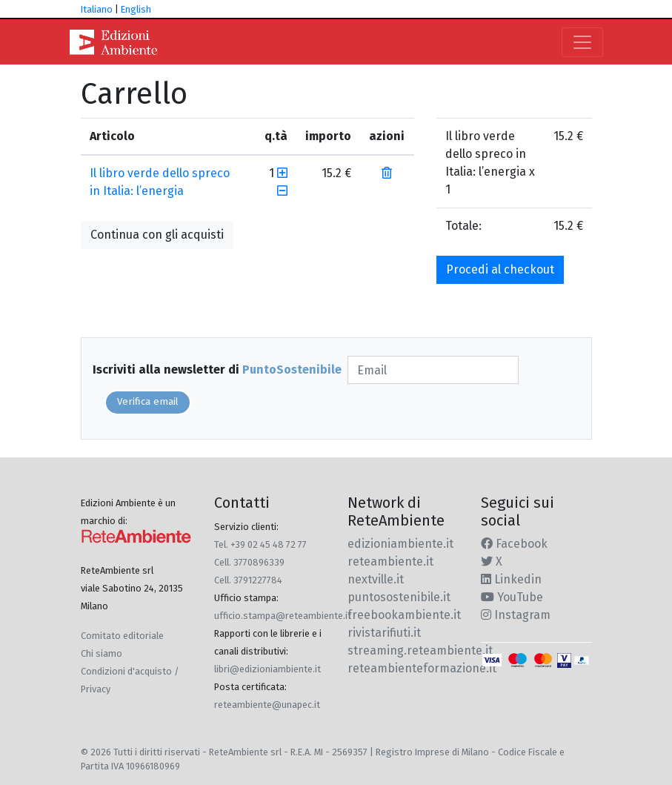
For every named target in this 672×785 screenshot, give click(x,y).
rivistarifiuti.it (384, 633)
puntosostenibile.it (399, 597)
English (136, 9)
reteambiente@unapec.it (267, 705)
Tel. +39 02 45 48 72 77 (260, 544)
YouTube (512, 597)
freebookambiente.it (404, 615)
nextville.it (376, 579)
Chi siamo (102, 653)
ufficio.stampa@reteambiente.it (283, 616)
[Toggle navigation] (582, 42)
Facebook (514, 544)
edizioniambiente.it (400, 544)
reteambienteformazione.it (422, 668)
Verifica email (148, 402)
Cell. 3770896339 (249, 562)
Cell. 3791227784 (248, 580)
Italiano (97, 9)
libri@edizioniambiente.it (267, 669)
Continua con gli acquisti (157, 235)
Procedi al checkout (500, 269)
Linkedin (511, 579)
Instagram (516, 615)
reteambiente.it (390, 562)
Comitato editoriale (122, 636)
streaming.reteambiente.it (420, 650)
